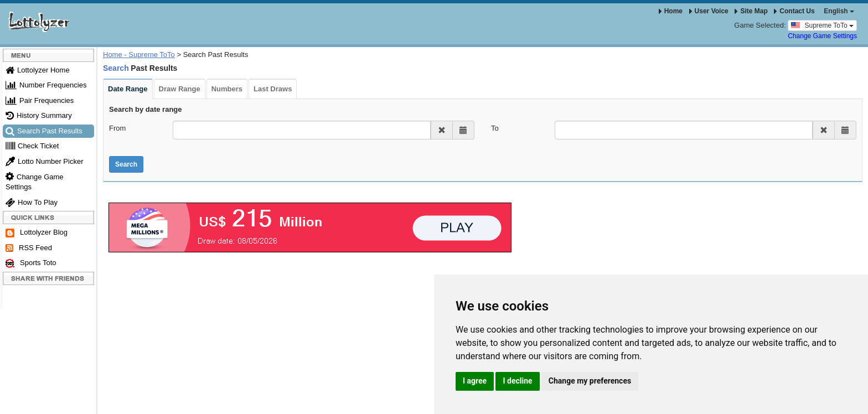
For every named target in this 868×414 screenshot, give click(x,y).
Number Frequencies (46, 85)
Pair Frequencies (40, 100)
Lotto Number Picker (45, 161)
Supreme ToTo (822, 25)
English (839, 11)
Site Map (751, 11)
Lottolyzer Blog (37, 233)
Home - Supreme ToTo (139, 55)
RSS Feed (29, 248)
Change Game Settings (822, 36)
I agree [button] (475, 381)
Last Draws (273, 89)
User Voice (709, 11)
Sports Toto (31, 263)
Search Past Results (44, 131)
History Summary (39, 115)
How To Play (32, 202)
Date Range (128, 89)
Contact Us (794, 11)
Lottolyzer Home (38, 70)
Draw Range (180, 89)
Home (671, 11)
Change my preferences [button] (590, 381)
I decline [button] (517, 381)
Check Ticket (32, 146)
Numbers (227, 89)
